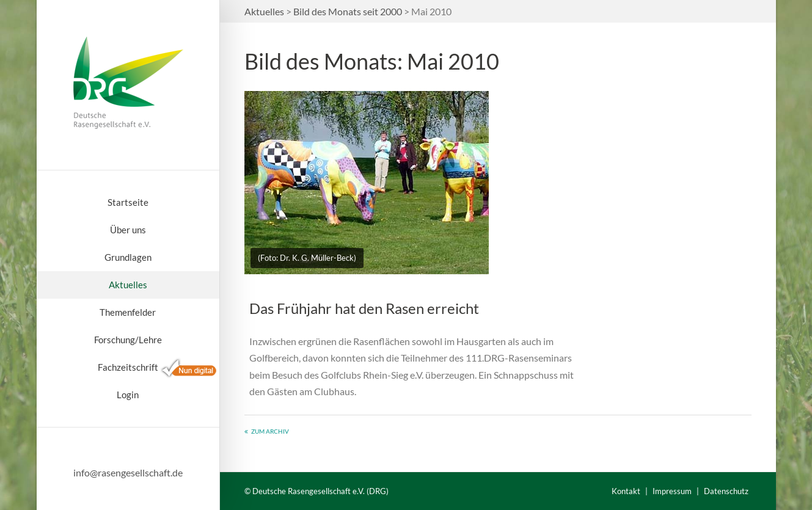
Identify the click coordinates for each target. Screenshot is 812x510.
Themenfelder (128, 312)
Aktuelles (128, 285)
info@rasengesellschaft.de (128, 472)
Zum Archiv (270, 431)
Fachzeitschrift (128, 367)
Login (128, 395)
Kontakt (626, 491)
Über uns (128, 230)
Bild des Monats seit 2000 (348, 11)
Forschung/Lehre (128, 340)
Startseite (128, 202)
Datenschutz (726, 491)
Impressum (672, 491)
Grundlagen (128, 257)
